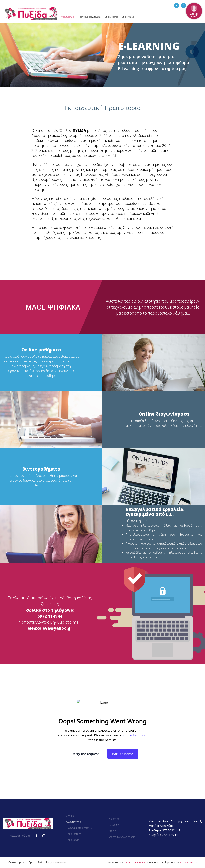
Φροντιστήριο (68, 17)
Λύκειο (112, 831)
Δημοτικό (114, 819)
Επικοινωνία (128, 17)
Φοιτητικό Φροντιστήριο (122, 837)
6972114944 (169, 835)
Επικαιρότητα (111, 17)
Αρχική (70, 816)
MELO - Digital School (135, 862)
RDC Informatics (188, 862)
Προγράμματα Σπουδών (90, 17)
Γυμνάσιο (114, 825)
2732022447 (171, 830)
